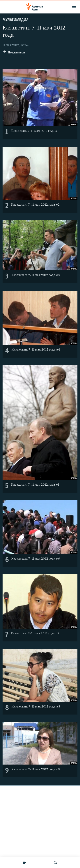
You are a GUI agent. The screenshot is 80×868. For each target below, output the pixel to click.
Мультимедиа (15, 20)
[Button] (14, 53)
